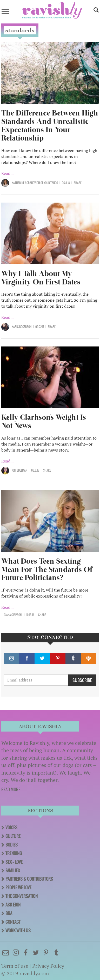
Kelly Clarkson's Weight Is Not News (44, 421)
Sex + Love (14, 862)
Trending (14, 853)
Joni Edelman (19, 470)
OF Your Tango (49, 183)
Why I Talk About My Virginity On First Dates (41, 278)
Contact (13, 922)
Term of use (15, 966)
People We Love (18, 887)
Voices (11, 827)
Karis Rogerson (22, 327)
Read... (7, 173)
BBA (9, 913)
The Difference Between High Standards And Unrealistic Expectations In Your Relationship (50, 126)
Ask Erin (13, 905)
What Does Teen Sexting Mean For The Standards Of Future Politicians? (47, 570)
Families (13, 871)
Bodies (12, 845)
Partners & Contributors (29, 879)
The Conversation (22, 896)
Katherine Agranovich (26, 183)
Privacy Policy (48, 966)
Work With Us (18, 930)
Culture (13, 836)
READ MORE (11, 789)
